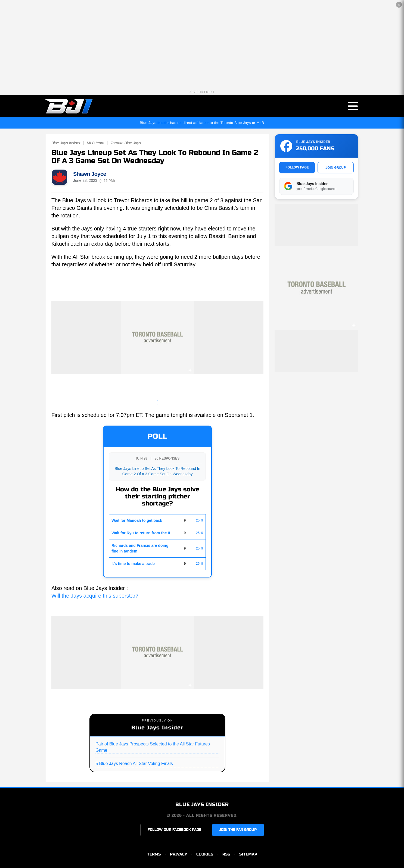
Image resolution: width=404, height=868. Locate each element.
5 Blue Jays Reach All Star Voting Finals (134, 764)
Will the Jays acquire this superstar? (95, 596)
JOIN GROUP (336, 168)
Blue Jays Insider (66, 143)
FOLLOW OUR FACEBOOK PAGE (174, 830)
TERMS (154, 854)
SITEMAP (248, 854)
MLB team (95, 143)
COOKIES (205, 854)
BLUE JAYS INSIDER (202, 805)
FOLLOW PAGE (297, 167)
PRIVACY (178, 854)
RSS (226, 854)
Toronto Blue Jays (126, 143)
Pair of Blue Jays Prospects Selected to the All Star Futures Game (153, 747)
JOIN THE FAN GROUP (238, 830)
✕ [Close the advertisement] (399, 5)
